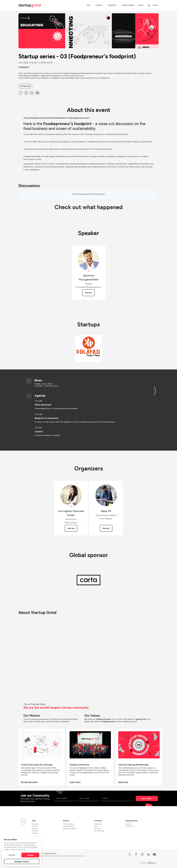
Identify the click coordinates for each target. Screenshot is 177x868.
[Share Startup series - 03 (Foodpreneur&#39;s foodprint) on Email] (37, 93)
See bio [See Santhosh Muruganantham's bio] (88, 293)
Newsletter (98, 824)
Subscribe (146, 798)
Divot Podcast (99, 831)
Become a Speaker (70, 829)
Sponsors (35, 831)
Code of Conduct (50, 854)
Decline (12, 855)
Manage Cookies (22, 861)
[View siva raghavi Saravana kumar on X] (71, 506)
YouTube (98, 829)
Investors (35, 824)
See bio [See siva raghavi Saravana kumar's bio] (71, 528)
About (141, 5)
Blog (96, 826)
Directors (35, 833)
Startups (35, 829)
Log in (155, 5)
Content (112, 5)
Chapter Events (69, 826)
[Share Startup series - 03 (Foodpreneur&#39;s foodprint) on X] (26, 93)
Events (99, 5)
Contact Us (129, 826)
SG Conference (69, 824)
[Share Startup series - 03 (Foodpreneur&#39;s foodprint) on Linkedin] (32, 93)
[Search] (149, 5)
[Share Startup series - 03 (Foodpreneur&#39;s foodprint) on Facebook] (21, 93)
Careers (128, 824)
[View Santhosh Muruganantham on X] (89, 271)
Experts (34, 826)
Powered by (148, 863)
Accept (30, 855)
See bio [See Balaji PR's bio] (106, 528)
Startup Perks (128, 5)
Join (88, 5)
